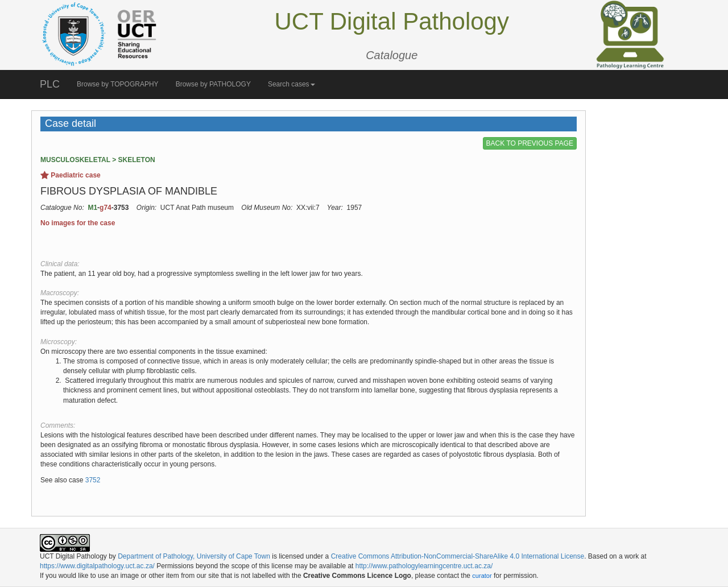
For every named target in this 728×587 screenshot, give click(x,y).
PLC (50, 84)
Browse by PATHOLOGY (213, 84)
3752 (93, 480)
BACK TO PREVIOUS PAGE (530, 143)
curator (482, 576)
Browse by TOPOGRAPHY (118, 84)
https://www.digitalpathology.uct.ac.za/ (97, 566)
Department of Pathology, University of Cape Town (194, 556)
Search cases (291, 84)
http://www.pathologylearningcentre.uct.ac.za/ (424, 566)
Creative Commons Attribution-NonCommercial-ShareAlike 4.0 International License (458, 556)
